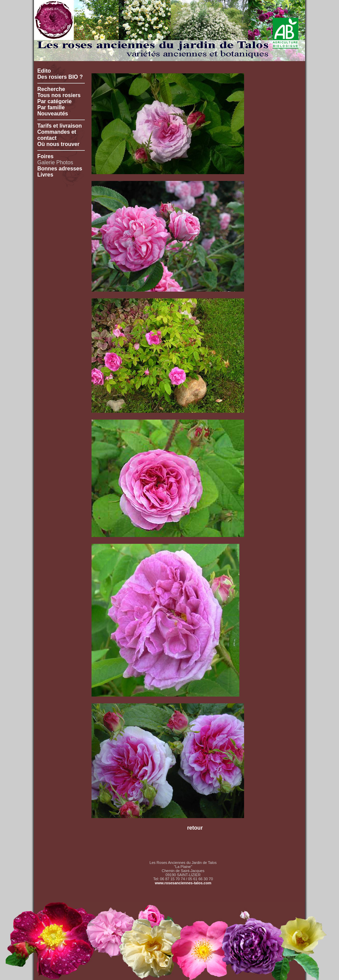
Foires (45, 156)
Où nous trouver (58, 144)
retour (195, 828)
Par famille (51, 107)
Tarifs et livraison (59, 126)
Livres (45, 175)
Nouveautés (53, 114)
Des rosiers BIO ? (60, 77)
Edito (44, 71)
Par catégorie (54, 101)
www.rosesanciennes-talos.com (183, 883)
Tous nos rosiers (59, 95)
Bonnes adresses (60, 169)
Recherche (51, 89)
